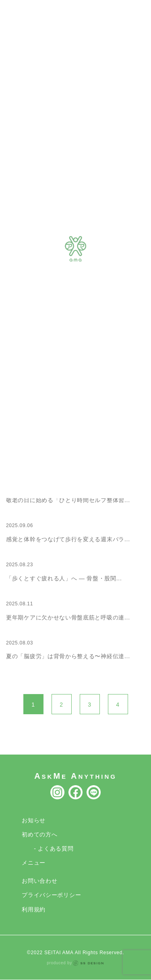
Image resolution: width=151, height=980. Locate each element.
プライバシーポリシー (51, 895)
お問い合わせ (39, 881)
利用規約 (34, 909)
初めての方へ (39, 834)
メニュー (34, 863)
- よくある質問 (54, 849)
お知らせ (34, 820)
